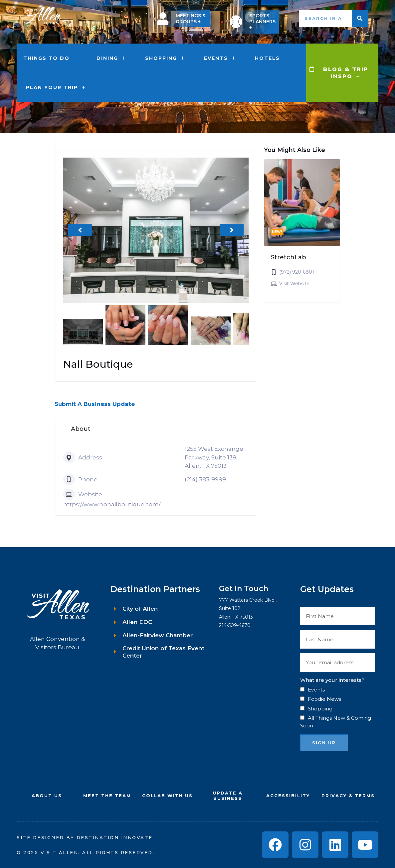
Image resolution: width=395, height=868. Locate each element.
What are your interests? (332, 680)
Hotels (267, 58)
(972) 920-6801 (297, 272)
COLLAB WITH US (167, 796)
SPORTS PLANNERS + (262, 22)
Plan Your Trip (56, 87)
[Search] (360, 18)
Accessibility (288, 796)
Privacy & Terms (348, 796)
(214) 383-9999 (205, 479)
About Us (47, 796)
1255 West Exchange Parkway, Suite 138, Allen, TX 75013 (214, 457)
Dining (112, 58)
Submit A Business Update (95, 404)
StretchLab (289, 257)
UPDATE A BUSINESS (228, 796)
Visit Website (294, 284)
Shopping (165, 58)
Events (220, 58)
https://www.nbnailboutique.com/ (112, 504)
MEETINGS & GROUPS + (191, 19)
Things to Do (51, 58)
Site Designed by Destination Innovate (85, 837)
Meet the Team (107, 796)
